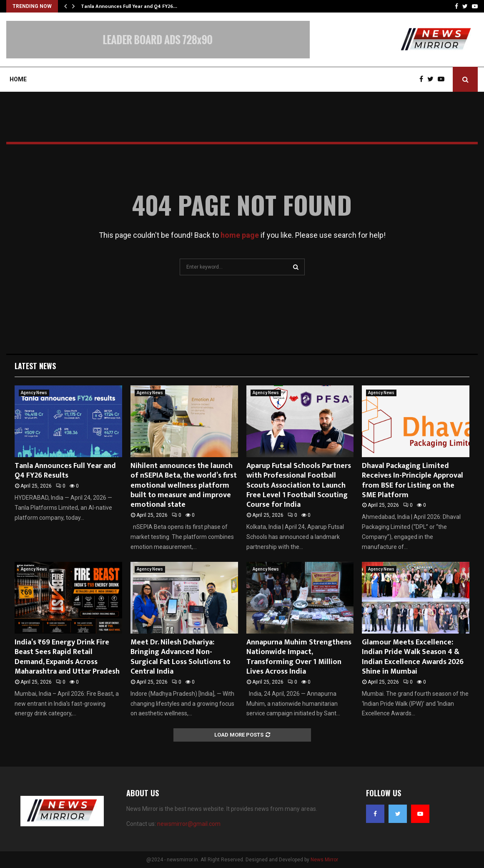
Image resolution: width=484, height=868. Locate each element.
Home (18, 79)
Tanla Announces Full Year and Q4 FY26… (129, 6)
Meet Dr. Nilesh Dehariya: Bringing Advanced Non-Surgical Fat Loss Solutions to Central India (181, 657)
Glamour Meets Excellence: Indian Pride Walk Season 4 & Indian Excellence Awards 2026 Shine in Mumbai (413, 657)
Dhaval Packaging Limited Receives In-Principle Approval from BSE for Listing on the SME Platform (413, 481)
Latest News (35, 366)
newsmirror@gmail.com (189, 824)
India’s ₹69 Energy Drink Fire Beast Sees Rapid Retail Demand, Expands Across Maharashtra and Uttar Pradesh (67, 657)
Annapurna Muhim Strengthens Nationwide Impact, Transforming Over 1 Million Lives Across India (299, 657)
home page (240, 235)
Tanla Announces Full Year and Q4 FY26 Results (65, 471)
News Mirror (324, 860)
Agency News (34, 393)
